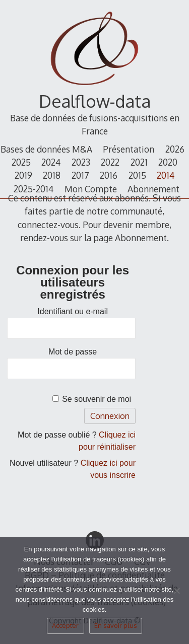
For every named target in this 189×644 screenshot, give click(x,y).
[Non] (176, 594)
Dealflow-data (95, 101)
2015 (137, 175)
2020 (168, 162)
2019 (23, 175)
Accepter (65, 625)
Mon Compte (91, 189)
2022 (110, 162)
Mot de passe (73, 352)
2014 (166, 175)
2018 (52, 175)
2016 (109, 175)
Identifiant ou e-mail (73, 311)
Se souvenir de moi (97, 399)
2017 (80, 175)
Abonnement (153, 189)
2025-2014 (34, 189)
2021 (139, 162)
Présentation (129, 149)
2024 (51, 162)
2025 (21, 162)
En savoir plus (116, 625)
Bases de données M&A (46, 149)
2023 (81, 162)
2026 (175, 149)
